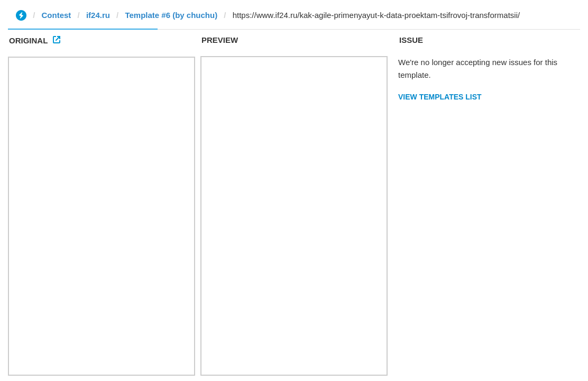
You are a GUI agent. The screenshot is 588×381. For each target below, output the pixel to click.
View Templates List (440, 97)
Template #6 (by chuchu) (171, 15)
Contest (57, 15)
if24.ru (98, 15)
